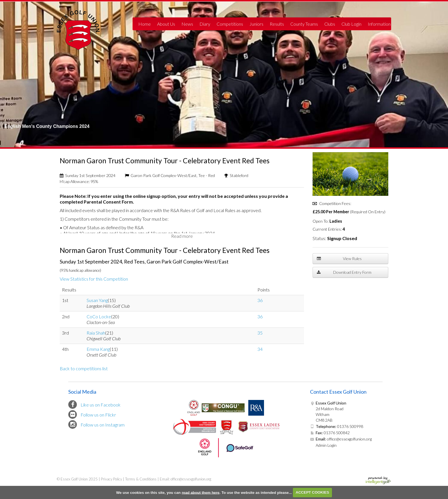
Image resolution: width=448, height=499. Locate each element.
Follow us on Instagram (96, 424)
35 (260, 333)
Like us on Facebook (94, 405)
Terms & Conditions (141, 479)
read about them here (201, 492)
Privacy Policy (111, 479)
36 (260, 300)
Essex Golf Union (78, 30)
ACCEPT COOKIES (312, 492)
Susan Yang (97, 300)
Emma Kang (98, 349)
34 (260, 349)
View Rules (339, 259)
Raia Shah (96, 333)
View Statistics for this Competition (94, 279)
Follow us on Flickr (92, 415)
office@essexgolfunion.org (349, 439)
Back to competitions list (84, 368)
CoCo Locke (99, 316)
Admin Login (326, 445)
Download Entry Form (344, 272)
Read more (182, 236)
